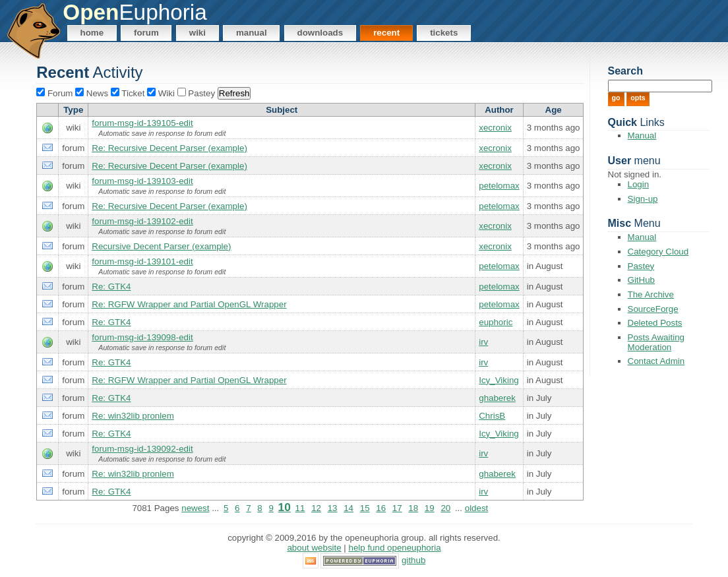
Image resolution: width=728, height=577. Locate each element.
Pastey (641, 266)
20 (445, 508)
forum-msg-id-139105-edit (142, 123)
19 (430, 508)
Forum (146, 33)
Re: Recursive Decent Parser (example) (169, 148)
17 (397, 508)
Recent (386, 33)
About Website (314, 548)
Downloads (320, 33)
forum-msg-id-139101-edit (142, 261)
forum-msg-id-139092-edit (142, 449)
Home (92, 33)
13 (333, 508)
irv (483, 342)
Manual (252, 33)
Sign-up (643, 199)
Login (639, 184)
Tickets (444, 33)
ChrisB (492, 416)
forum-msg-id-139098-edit (142, 337)
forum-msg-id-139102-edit (142, 221)
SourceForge (653, 309)
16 (381, 508)
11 (300, 508)
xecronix (495, 128)
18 (413, 508)
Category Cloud (658, 252)
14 (349, 508)
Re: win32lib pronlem (133, 416)
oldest (477, 508)
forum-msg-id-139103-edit (142, 181)
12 (316, 508)
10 (285, 507)
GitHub (641, 280)
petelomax (499, 186)
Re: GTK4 (111, 287)
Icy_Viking (499, 380)
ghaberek (497, 398)
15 (365, 508)
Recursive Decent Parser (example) (161, 246)
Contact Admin (656, 361)
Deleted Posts (655, 323)
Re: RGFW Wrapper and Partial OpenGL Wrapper (189, 304)
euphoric (496, 322)
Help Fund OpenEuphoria (395, 548)
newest (195, 508)
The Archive (651, 294)
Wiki (197, 33)
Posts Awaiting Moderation (656, 342)
